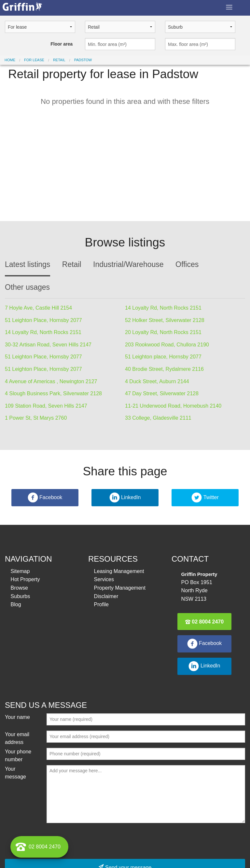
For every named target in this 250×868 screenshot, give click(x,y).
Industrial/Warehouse (128, 264)
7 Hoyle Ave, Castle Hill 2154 (38, 308)
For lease (34, 60)
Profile (101, 604)
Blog (16, 604)
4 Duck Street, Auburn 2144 (157, 381)
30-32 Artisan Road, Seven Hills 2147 (48, 345)
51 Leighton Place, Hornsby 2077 (43, 320)
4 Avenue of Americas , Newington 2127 (51, 381)
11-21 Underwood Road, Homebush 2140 (173, 406)
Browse (19, 588)
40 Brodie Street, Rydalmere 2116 (164, 369)
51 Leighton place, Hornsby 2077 (163, 357)
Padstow (83, 60)
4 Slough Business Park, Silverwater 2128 (53, 393)
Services (104, 579)
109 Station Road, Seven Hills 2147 (46, 406)
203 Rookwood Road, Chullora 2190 (167, 345)
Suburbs (21, 596)
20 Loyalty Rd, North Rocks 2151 (163, 332)
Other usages (27, 287)
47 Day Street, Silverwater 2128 (162, 393)
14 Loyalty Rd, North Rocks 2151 (163, 308)
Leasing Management (119, 571)
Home (10, 60)
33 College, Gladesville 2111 (158, 418)
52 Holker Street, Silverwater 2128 (165, 320)
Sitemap (20, 571)
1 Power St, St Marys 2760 (36, 418)
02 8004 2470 (204, 622)
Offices (187, 264)
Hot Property (25, 579)
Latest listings (28, 264)
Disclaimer (106, 596)
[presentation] (96, 841)
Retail (59, 60)
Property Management (120, 588)
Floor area (62, 44)
